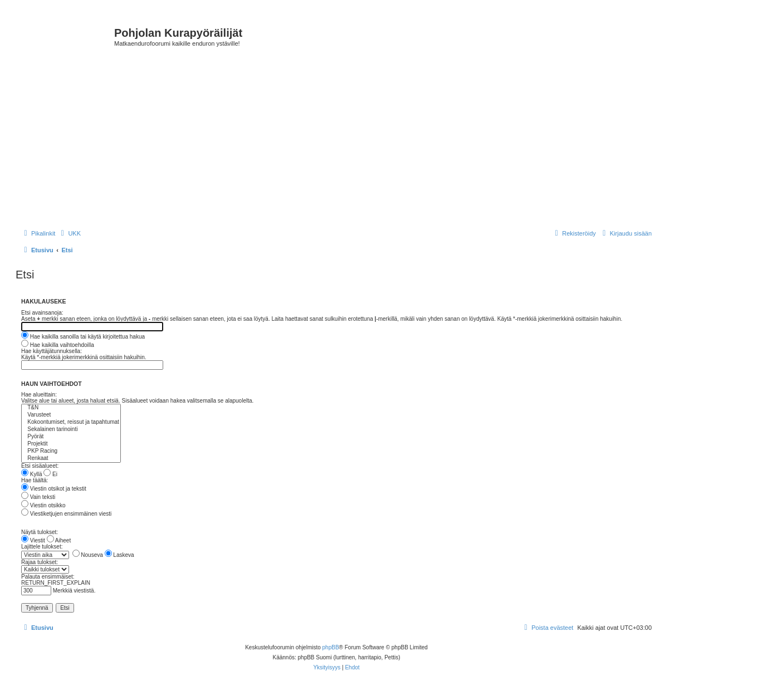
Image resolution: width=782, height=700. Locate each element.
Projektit (71, 444)
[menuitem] (69, 233)
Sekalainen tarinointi (71, 430)
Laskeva (119, 555)
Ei (50, 474)
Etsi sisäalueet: (40, 466)
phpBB (331, 647)
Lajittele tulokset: (42, 547)
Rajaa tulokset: (40, 562)
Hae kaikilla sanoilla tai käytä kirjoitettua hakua (83, 337)
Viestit (33, 540)
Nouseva (88, 555)
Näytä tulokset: (40, 532)
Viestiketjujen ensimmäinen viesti (66, 514)
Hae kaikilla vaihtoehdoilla (58, 345)
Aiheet (59, 540)
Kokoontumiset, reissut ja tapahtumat (71, 422)
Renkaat (71, 459)
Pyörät (71, 437)
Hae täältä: (35, 480)
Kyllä (31, 474)
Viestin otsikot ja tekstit (54, 489)
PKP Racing (71, 451)
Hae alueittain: (39, 395)
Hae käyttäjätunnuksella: (52, 351)
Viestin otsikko (43, 505)
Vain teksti (38, 497)
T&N (71, 408)
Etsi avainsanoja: (42, 313)
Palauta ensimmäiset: (48, 577)
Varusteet (71, 415)
